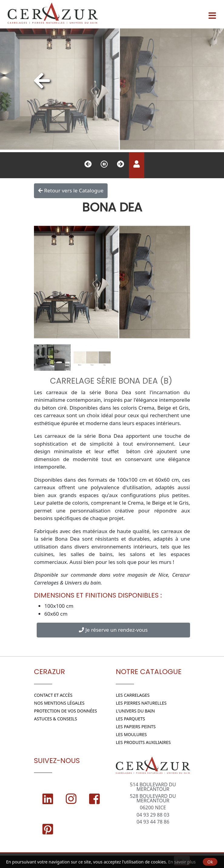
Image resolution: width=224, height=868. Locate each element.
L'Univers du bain (135, 711)
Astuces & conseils (55, 719)
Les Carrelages (133, 695)
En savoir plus (182, 862)
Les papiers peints (136, 727)
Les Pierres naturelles (141, 703)
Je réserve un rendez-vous (113, 630)
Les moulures (131, 734)
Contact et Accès (53, 695)
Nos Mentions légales (59, 703)
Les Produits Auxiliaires (143, 742)
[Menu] (212, 13)
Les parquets (130, 719)
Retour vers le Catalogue (71, 191)
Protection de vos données (65, 711)
